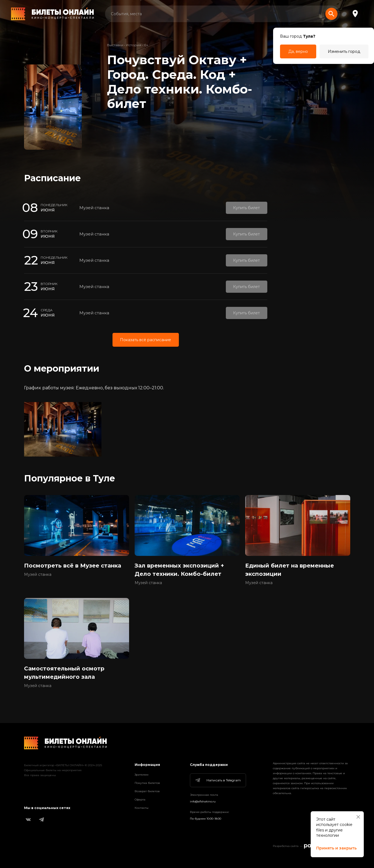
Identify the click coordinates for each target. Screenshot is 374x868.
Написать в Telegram (218, 780)
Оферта (140, 800)
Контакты (142, 808)
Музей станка (94, 208)
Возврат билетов (147, 791)
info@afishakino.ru (203, 801)
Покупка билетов (147, 783)
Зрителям (142, 775)
